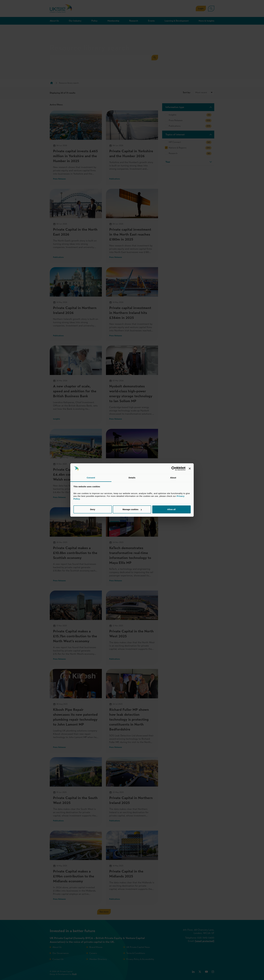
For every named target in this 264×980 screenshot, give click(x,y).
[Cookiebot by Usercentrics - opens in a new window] (173, 469)
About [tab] (173, 478)
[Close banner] (190, 469)
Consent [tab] (91, 478)
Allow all (171, 509)
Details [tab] (132, 478)
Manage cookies (132, 509)
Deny (93, 509)
